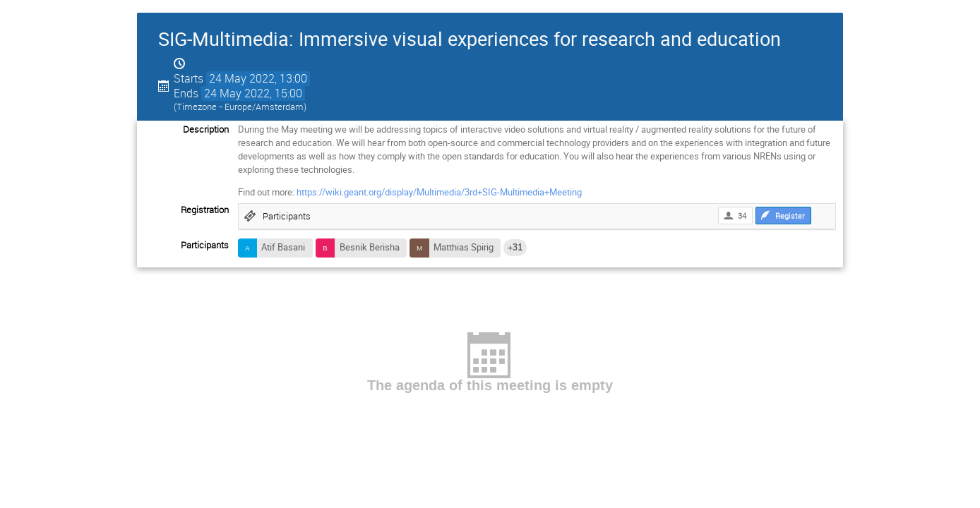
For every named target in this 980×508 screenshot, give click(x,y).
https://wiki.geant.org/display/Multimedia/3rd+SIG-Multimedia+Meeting (439, 192)
